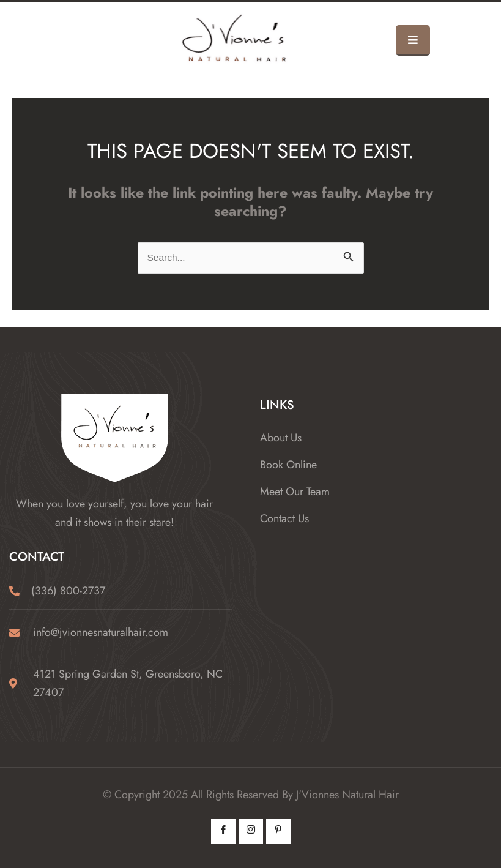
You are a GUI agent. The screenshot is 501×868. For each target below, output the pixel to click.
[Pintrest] (278, 831)
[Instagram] (251, 831)
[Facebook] (223, 831)
